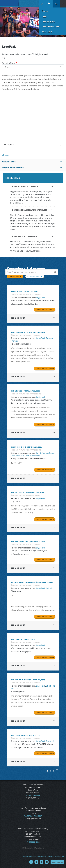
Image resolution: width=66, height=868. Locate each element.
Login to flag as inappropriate (27, 295)
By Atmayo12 (16, 639)
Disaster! (50, 741)
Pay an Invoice (47, 32)
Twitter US (36, 862)
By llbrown (16, 292)
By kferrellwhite (19, 332)
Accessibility (59, 857)
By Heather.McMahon (21, 680)
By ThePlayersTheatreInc (23, 582)
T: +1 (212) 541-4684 (33, 795)
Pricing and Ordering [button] (13, 168)
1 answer (18, 318)
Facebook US (31, 862)
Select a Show (9, 63)
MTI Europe (49, 22)
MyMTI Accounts (42, 4)
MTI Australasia (52, 26)
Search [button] (56, 4)
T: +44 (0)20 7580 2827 (33, 816)
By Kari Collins (18, 492)
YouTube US (42, 862)
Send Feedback (57, 862)
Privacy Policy (42, 857)
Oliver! (49, 588)
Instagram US (47, 862)
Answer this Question (44, 310)
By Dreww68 (16, 391)
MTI (45, 17)
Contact (51, 857)
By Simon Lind (17, 447)
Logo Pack (41, 298)
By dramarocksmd (20, 542)
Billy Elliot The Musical (30, 456)
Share (7, 155)
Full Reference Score (45, 453)
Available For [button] (9, 162)
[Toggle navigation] (3, 3)
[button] (49, 4)
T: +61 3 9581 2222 (33, 842)
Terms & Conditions (29, 857)
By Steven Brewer (19, 735)
